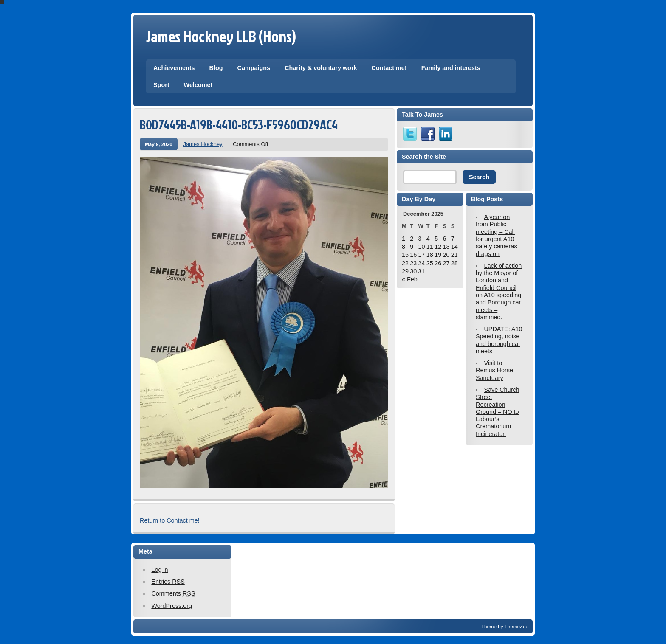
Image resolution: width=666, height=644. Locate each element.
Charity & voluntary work (321, 68)
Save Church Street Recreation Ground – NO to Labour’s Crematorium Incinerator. (498, 412)
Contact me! (389, 68)
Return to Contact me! (170, 520)
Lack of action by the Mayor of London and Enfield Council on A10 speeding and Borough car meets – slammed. (499, 291)
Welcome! (198, 85)
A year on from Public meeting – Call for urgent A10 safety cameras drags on (497, 235)
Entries (168, 582)
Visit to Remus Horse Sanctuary (494, 370)
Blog (216, 68)
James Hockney (203, 144)
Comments (173, 594)
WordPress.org (172, 606)
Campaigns (254, 68)
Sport (161, 85)
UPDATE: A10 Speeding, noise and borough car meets (499, 340)
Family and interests (451, 68)
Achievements (174, 68)
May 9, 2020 (159, 144)
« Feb (410, 279)
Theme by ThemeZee (505, 626)
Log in (159, 570)
